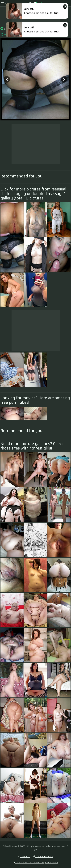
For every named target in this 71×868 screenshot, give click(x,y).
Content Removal (43, 856)
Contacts (24, 856)
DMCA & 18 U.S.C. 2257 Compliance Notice (35, 863)
